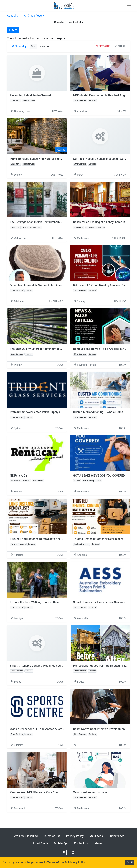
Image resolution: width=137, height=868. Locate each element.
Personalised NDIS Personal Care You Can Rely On (42, 792)
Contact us (81, 843)
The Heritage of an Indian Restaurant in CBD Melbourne (45, 222)
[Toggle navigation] (129, 5)
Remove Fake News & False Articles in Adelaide (103, 349)
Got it (130, 862)
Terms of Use (52, 836)
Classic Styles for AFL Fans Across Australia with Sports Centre (50, 729)
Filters (13, 30)
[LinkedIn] (73, 853)
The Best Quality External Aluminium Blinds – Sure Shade (46, 349)
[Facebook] (64, 853)
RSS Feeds (96, 836)
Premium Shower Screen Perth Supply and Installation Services (50, 412)
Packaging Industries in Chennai (30, 95)
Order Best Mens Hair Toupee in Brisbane (36, 285)
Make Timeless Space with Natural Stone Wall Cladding (45, 159)
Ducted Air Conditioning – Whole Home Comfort (104, 412)
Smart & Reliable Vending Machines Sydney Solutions (44, 666)
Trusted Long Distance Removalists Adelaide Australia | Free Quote (52, 539)
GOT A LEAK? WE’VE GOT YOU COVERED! (99, 476)
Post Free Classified (25, 836)
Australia (13, 16)
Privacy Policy (75, 836)
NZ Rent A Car (19, 476)
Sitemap (99, 843)
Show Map (19, 46)
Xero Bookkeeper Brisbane (90, 792)
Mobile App (61, 843)
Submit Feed (117, 836)
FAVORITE (103, 46)
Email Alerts (41, 843)
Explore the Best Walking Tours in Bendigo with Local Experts (49, 602)
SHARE (120, 46)
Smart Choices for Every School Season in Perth (104, 602)
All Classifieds (33, 16)
